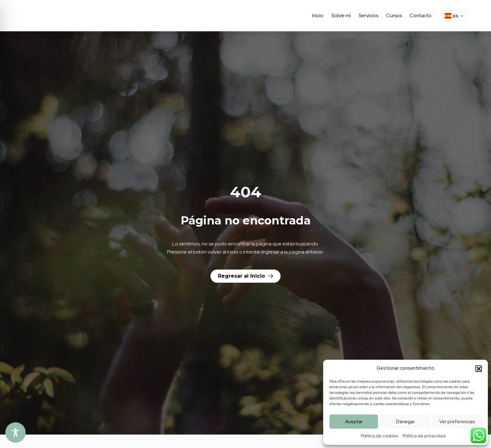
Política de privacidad (424, 436)
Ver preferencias (457, 422)
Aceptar (354, 422)
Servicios (368, 15)
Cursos (394, 15)
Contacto (421, 15)
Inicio (318, 15)
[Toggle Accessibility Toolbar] (16, 433)
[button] (478, 368)
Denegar (405, 422)
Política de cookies (379, 436)
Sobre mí (341, 15)
